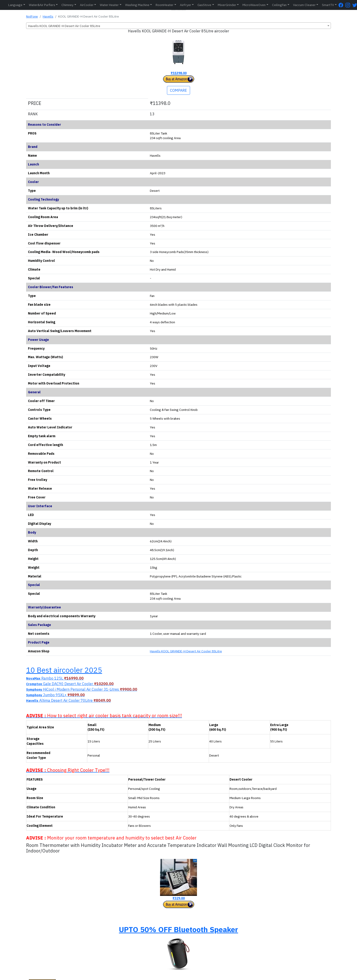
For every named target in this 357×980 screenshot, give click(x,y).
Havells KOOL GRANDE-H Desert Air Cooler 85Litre (186, 651)
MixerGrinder (227, 5)
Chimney (67, 5)
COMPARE (178, 90)
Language (15, 5)
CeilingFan (279, 5)
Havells (48, 16)
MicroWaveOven (254, 5)
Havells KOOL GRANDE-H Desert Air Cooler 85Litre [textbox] (64, 26)
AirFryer (186, 5)
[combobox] (178, 26)
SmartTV (328, 5)
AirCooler (87, 5)
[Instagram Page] (349, 5)
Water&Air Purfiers (42, 5)
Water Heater (109, 5)
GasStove (204, 5)
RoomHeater (165, 5)
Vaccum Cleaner (304, 5)
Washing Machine (137, 5)
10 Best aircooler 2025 (64, 670)
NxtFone (32, 16)
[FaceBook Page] (342, 5)
